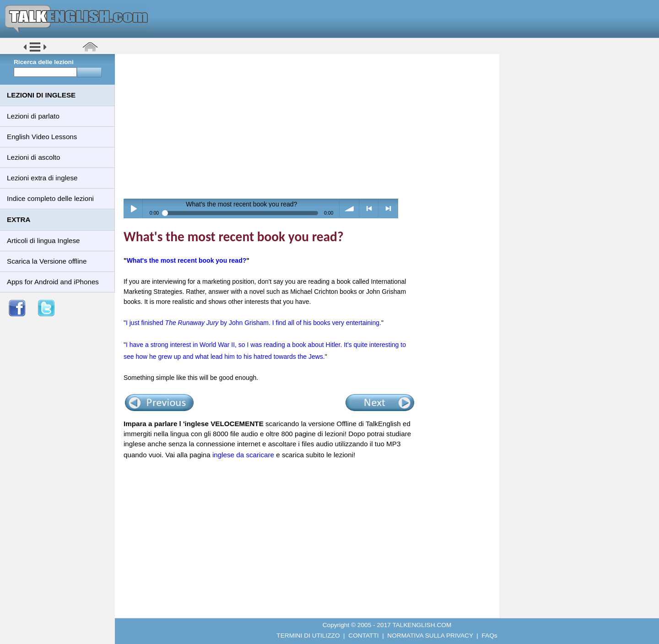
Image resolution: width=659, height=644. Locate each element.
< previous (369, 208)
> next (388, 208)
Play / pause (133, 208)
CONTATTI (363, 636)
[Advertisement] (310, 126)
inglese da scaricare (243, 455)
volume (349, 208)
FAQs (490, 636)
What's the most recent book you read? (187, 260)
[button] (35, 51)
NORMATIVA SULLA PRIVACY (430, 636)
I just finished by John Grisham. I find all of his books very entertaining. (254, 323)
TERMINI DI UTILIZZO (308, 636)
